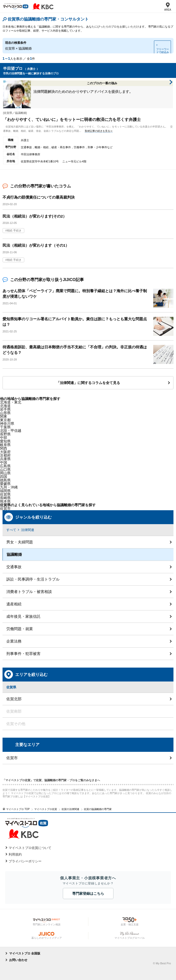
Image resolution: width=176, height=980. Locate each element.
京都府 (5, 455)
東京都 (5, 420)
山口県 (5, 470)
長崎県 (5, 498)
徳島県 (5, 480)
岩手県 (5, 409)
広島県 (5, 466)
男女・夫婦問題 (20, 542)
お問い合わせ (18, 960)
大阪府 (5, 452)
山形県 (5, 413)
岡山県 (5, 473)
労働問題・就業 (20, 629)
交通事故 (14, 567)
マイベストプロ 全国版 (25, 953)
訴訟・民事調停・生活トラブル (33, 579)
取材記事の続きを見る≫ (99, 131)
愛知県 (5, 441)
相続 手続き (14, 230)
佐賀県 (5, 494)
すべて (11, 530)
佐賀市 (5, 508)
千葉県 (5, 427)
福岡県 (5, 491)
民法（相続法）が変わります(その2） (35, 216)
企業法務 (14, 641)
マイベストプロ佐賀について (30, 848)
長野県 (5, 434)
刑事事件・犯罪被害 (23, 654)
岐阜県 (5, 445)
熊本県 (5, 501)
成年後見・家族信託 (23, 616)
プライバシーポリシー (25, 861)
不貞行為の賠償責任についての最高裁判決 (39, 197)
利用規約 (15, 854)
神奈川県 (7, 423)
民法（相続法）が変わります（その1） (36, 245)
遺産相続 (14, 604)
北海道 (5, 406)
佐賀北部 (14, 699)
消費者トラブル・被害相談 (29, 592)
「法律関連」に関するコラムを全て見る (88, 383)
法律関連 (28, 530)
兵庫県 (5, 459)
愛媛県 (5, 484)
